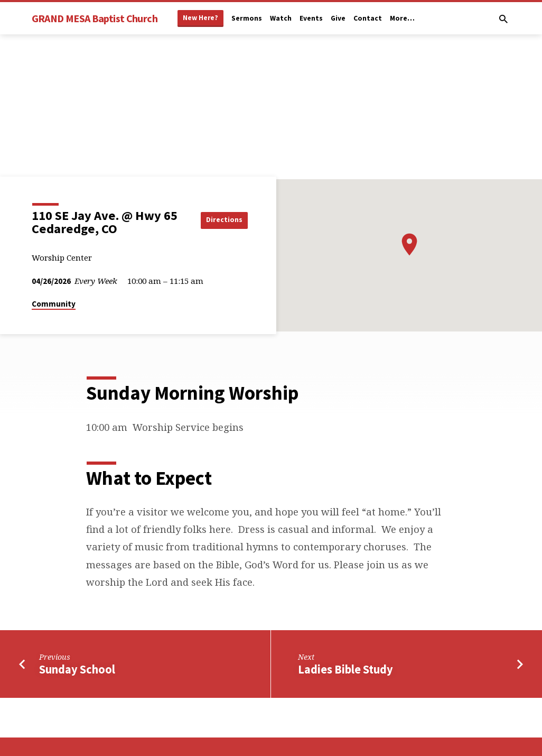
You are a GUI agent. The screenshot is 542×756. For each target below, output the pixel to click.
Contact (368, 18)
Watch (281, 18)
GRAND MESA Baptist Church (95, 18)
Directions (221, 220)
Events (311, 18)
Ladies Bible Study (345, 669)
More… (402, 18)
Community (54, 304)
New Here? (200, 18)
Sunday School (77, 669)
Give (338, 18)
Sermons (247, 18)
